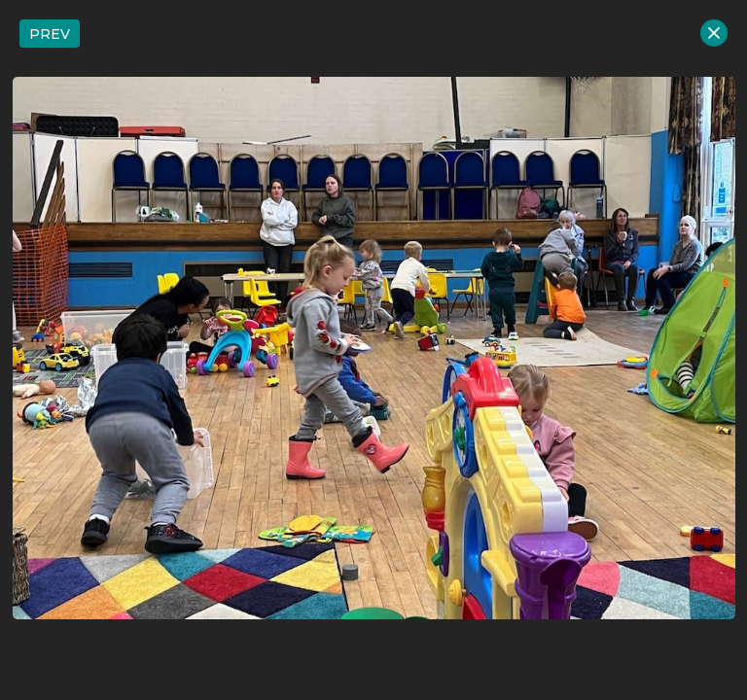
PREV (50, 34)
